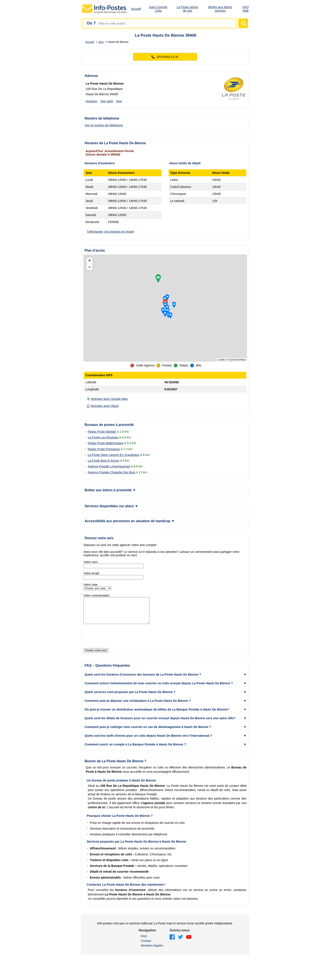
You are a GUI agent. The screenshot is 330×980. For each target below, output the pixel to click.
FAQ (144, 941)
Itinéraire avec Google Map (109, 399)
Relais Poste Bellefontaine (106, 443)
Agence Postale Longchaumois (109, 466)
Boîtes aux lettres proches (220, 9)
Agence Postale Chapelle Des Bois (112, 472)
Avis (119, 101)
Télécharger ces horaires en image (110, 232)
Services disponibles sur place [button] (111, 506)
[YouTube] (189, 942)
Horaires (91, 101)
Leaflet (221, 360)
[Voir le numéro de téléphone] (112, 125)
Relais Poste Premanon (104, 449)
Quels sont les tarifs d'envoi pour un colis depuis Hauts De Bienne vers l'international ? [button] (148, 741)
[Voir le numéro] (165, 57)
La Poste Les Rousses (103, 437)
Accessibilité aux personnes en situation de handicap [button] (130, 521)
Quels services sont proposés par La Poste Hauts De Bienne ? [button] (130, 697)
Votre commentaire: (97, 595)
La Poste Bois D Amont (104, 461)
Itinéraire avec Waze (105, 406)
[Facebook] (172, 942)
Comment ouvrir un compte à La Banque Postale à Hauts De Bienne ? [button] (135, 749)
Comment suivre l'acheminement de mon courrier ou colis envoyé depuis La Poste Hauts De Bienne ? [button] (159, 688)
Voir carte (107, 101)
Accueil (136, 9)
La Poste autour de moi (187, 9)
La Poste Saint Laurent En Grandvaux (114, 455)
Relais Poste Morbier (102, 432)
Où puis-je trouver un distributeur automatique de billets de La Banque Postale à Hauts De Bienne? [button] (157, 715)
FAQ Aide (246, 9)
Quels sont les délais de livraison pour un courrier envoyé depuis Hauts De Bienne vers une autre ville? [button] (160, 723)
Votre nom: (91, 562)
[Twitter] (180, 942)
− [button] (90, 267)
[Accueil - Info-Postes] (104, 13)
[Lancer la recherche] (243, 23)
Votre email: (92, 573)
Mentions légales (152, 951)
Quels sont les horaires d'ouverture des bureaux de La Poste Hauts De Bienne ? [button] (143, 680)
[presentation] (116, 641)
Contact (146, 946)
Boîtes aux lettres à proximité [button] (110, 490)
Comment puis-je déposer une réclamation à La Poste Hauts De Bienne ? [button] (138, 706)
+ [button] (90, 260)
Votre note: (91, 585)
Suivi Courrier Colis (158, 9)
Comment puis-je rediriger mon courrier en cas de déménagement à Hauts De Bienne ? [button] (148, 732)
